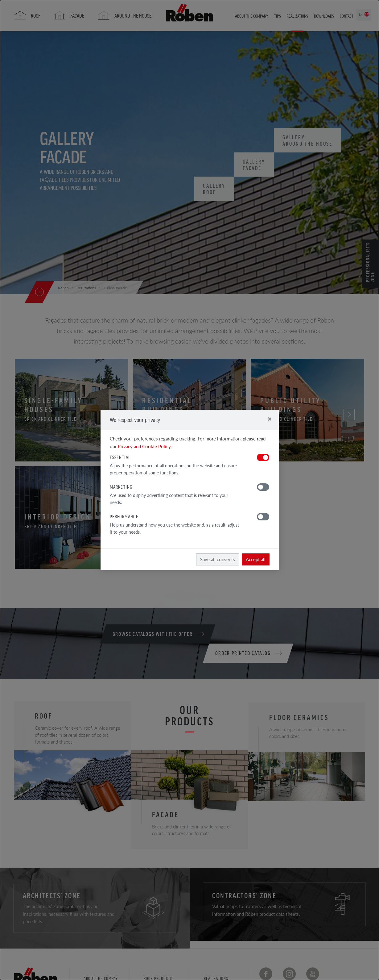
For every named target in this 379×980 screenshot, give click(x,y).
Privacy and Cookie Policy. (145, 446)
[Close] (270, 419)
